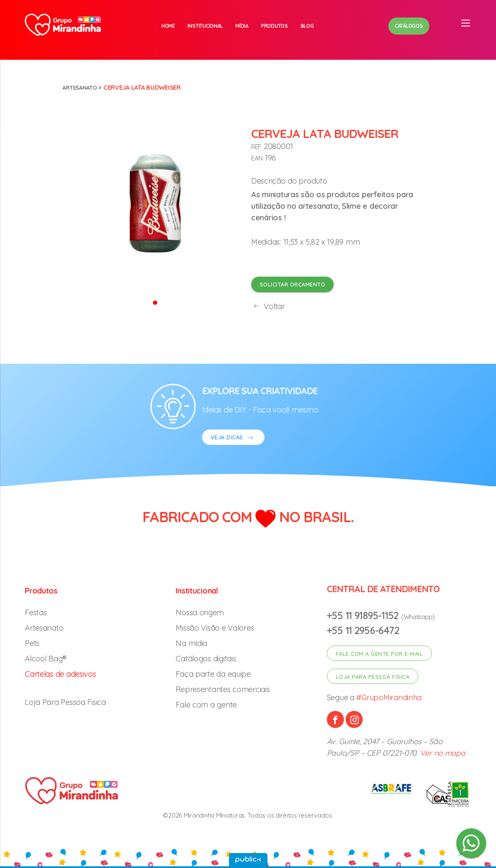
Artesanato (82, 87)
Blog (307, 26)
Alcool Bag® (46, 659)
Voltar (268, 306)
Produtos (274, 26)
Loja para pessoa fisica (373, 677)
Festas (36, 612)
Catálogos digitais (206, 659)
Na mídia (191, 643)
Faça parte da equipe (213, 674)
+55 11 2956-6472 (363, 630)
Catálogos (409, 26)
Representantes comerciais (223, 689)
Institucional (205, 26)
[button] (155, 302)
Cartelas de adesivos (60, 674)
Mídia (242, 26)
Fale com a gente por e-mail (380, 654)
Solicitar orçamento (293, 284)
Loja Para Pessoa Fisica (65, 702)
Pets (32, 643)
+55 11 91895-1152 (364, 615)
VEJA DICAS (233, 438)
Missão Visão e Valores (215, 628)
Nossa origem (200, 612)
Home (168, 26)
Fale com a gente (206, 705)
